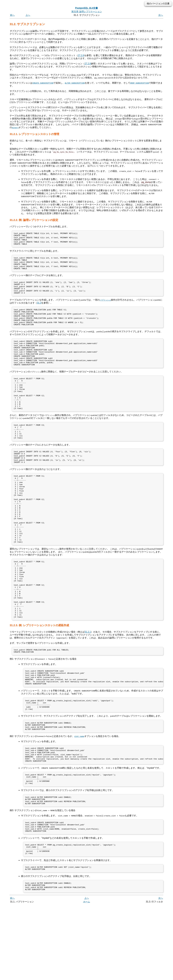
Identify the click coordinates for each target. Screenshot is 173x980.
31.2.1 (88, 685)
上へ (28, 15)
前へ (12, 15)
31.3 (39, 310)
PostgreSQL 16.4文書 (87, 8)
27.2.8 (88, 64)
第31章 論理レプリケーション (87, 12)
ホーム (87, 977)
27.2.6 (81, 55)
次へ (161, 15)
